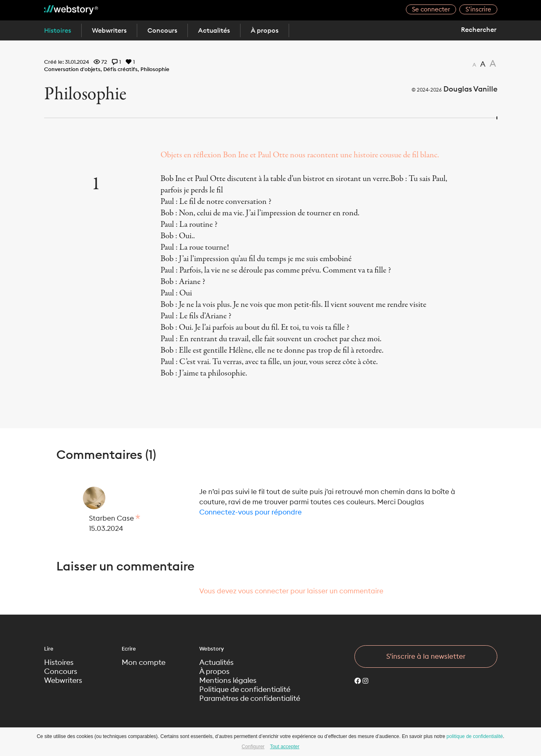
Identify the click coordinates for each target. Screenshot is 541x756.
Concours (162, 30)
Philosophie (155, 69)
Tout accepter (285, 747)
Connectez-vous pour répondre (250, 512)
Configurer (253, 747)
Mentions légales (228, 680)
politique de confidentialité (475, 736)
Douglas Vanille (470, 89)
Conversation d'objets (72, 69)
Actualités (214, 30)
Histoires (58, 30)
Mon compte (144, 662)
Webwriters (109, 30)
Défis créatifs (120, 69)
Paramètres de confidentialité (250, 698)
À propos (265, 30)
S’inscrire (478, 9)
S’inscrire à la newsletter (426, 656)
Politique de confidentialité (245, 689)
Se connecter (431, 9)
